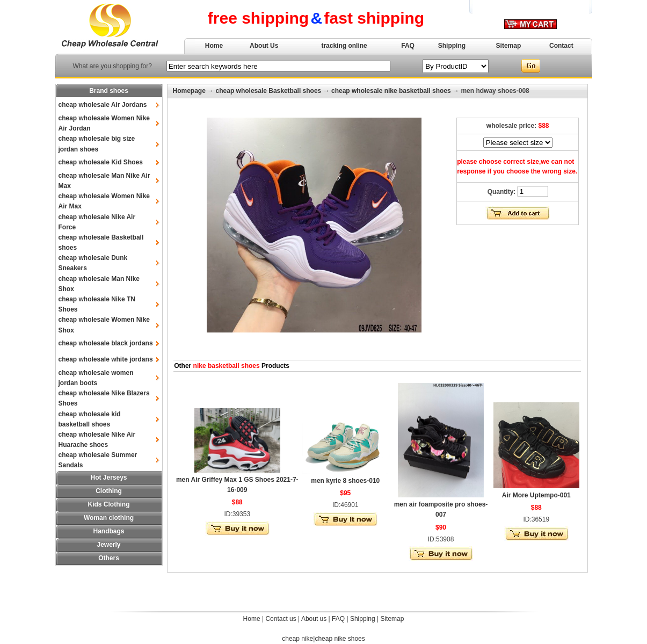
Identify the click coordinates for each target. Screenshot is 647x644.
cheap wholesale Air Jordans (103, 105)
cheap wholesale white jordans (106, 359)
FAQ (408, 46)
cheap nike (297, 639)
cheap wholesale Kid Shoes (101, 162)
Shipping (452, 46)
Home (214, 46)
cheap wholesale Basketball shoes (269, 91)
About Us (264, 46)
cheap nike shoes (340, 639)
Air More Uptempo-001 (536, 495)
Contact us (281, 619)
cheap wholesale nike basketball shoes (391, 91)
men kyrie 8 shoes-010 (345, 481)
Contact (561, 46)
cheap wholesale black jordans (106, 343)
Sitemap (509, 46)
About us (314, 619)
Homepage (189, 91)
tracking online (344, 46)
